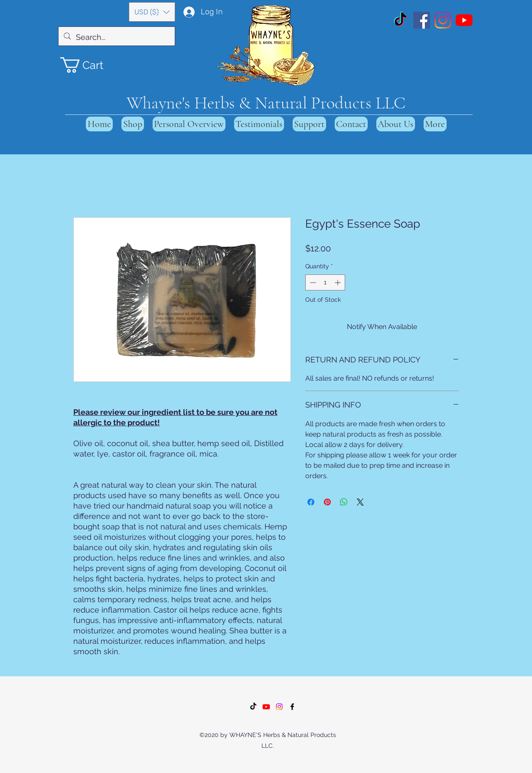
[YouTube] (464, 20)
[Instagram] (443, 20)
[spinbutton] (325, 282)
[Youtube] (266, 707)
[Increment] (338, 282)
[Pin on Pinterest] (327, 502)
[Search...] (116, 37)
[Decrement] (312, 282)
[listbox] (152, 12)
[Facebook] (422, 20)
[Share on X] (360, 502)
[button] (152, 12)
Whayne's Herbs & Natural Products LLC (266, 103)
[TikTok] (400, 20)
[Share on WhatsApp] (344, 502)
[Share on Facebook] (311, 502)
